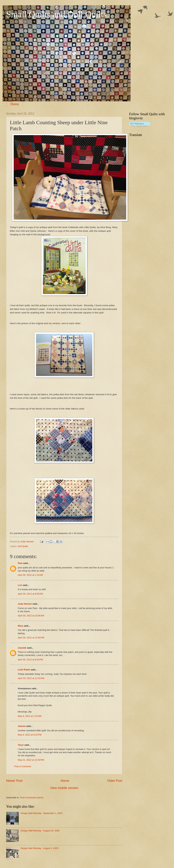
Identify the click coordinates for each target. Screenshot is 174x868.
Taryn (21, 745)
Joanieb (22, 648)
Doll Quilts (23, 546)
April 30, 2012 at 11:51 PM (31, 678)
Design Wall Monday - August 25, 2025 (40, 831)
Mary (20, 626)
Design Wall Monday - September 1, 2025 (42, 813)
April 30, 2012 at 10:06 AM (31, 616)
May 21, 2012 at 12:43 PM (31, 760)
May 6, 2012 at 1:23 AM (30, 716)
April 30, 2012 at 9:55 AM (30, 594)
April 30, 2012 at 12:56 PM (31, 638)
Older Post (115, 781)
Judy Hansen (25, 604)
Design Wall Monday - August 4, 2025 (39, 848)
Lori (20, 585)
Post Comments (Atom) (32, 798)
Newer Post (14, 781)
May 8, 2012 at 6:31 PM (30, 735)
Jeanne (22, 726)
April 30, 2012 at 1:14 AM (30, 575)
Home (15, 104)
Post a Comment (23, 766)
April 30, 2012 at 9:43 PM (30, 660)
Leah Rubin (24, 670)
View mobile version (64, 788)
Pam (20, 563)
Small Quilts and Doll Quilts (56, 14)
